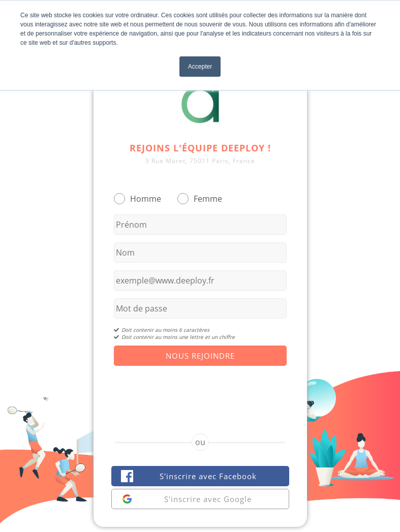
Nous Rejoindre (200, 356)
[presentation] (200, 391)
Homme (146, 199)
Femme (208, 199)
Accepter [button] (200, 67)
